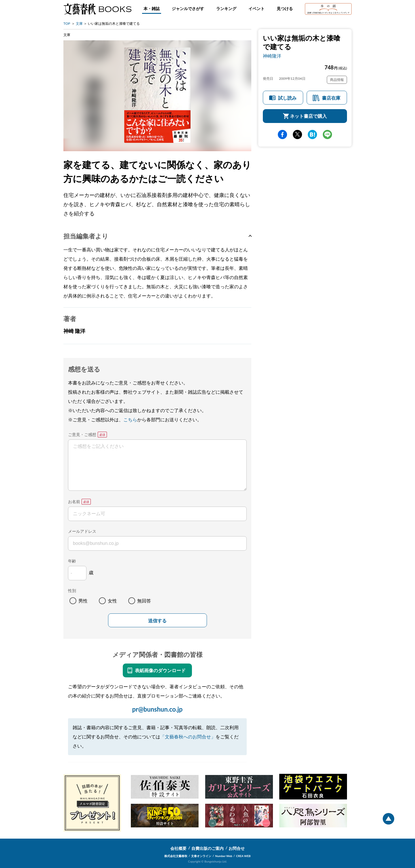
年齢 (72, 561)
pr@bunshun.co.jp (157, 709)
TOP (67, 23)
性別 (72, 591)
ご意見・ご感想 (82, 434)
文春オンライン (201, 856)
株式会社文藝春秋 (176, 856)
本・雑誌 (152, 8)
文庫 (79, 23)
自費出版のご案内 (207, 848)
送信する (157, 621)
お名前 (74, 502)
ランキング (226, 8)
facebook (282, 134)
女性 (112, 601)
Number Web (224, 856)
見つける (285, 8)
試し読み (287, 98)
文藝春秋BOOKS (97, 9)
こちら (130, 419)
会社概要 (178, 848)
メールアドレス (82, 531)
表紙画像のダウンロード (160, 670)
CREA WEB (243, 856)
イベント (256, 8)
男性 (83, 601)
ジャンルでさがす (188, 8)
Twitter (297, 134)
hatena (312, 134)
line (327, 134)
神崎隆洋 (272, 56)
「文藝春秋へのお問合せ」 (188, 737)
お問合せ (237, 848)
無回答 (144, 601)
